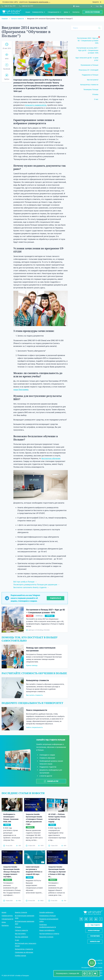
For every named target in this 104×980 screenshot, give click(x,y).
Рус (101, 6)
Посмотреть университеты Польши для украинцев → (36, 585)
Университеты (7, 916)
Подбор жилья (20, 956)
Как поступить (20, 934)
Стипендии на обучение (24, 952)
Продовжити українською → (39, 2)
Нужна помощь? (94, 931)
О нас (17, 940)
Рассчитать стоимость (34, 695)
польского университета (36, 105)
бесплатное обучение (51, 458)
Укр (97, 6)
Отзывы (18, 927)
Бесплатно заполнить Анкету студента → (31, 587)
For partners (95, 936)
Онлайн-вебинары (46, 912)
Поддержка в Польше (48, 916)
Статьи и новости (18, 19)
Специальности (7, 919)
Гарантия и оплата (46, 937)
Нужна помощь (32, 665)
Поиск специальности (37, 710)
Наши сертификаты (47, 930)
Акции (4, 912)
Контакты (5, 925)
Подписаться (56, 598)
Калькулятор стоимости (37, 680)
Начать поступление (92, 12)
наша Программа (21, 390)
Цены (4, 922)
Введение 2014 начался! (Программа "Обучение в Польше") (50, 19)
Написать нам (95, 942)
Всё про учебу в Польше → (25, 582)
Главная (5, 19)
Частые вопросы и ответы (49, 934)
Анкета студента (21, 912)
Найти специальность (34, 727)
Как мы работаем (21, 937)
